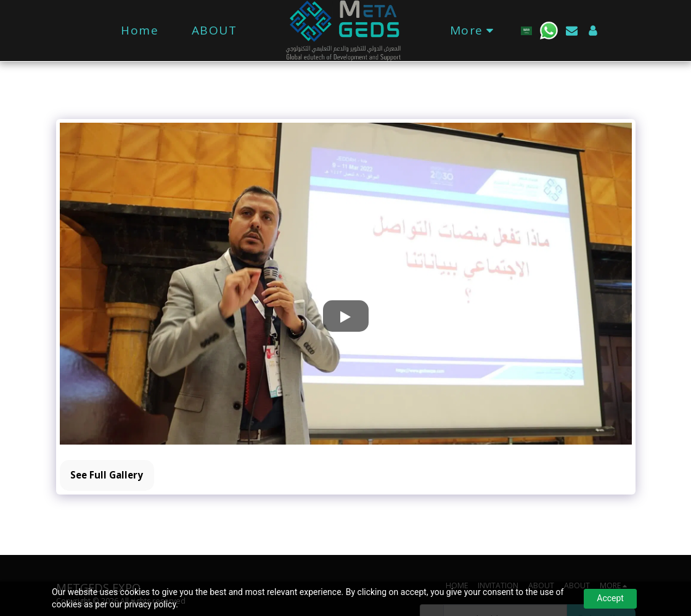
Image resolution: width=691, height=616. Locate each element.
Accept (610, 598)
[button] (544, 31)
